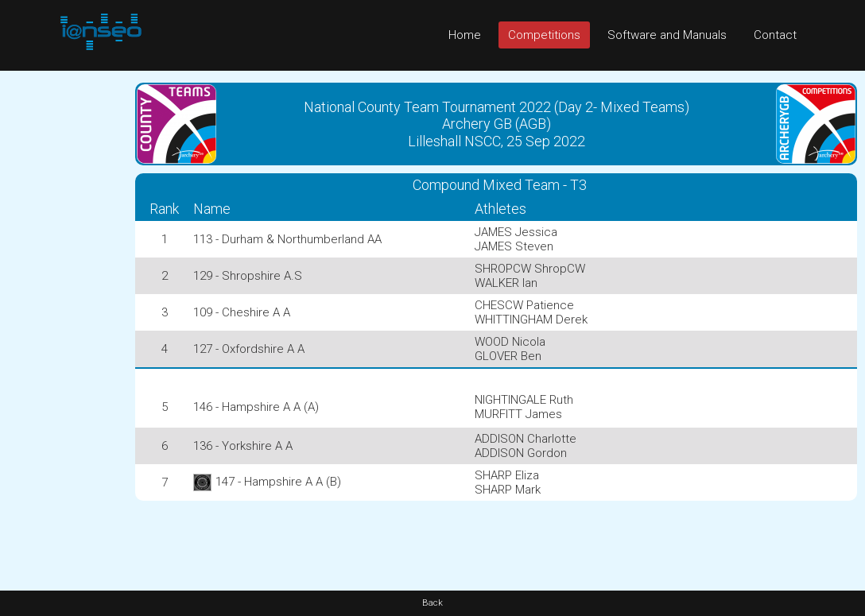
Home (465, 35)
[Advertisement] (64, 309)
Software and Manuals (667, 35)
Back (432, 603)
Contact (775, 35)
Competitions (544, 35)
